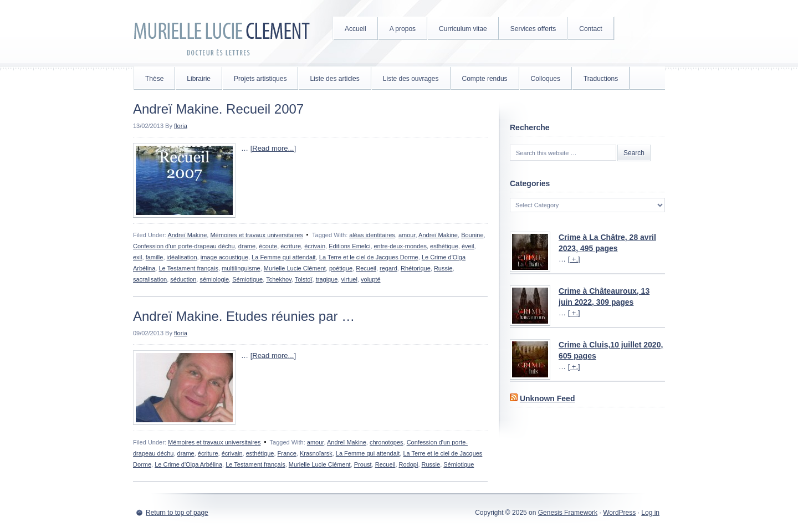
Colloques (546, 79)
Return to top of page (177, 513)
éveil (468, 246)
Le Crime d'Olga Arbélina (188, 464)
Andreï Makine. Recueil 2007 (218, 109)
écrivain (315, 246)
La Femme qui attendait (284, 257)
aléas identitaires (372, 235)
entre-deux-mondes (400, 246)
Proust (363, 464)
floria (181, 126)
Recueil (366, 268)
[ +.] (574, 259)
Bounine (472, 235)
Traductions (601, 79)
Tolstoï (304, 279)
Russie (443, 268)
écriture (291, 246)
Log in (650, 513)
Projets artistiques (260, 79)
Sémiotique (247, 279)
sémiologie (214, 279)
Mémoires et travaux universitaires (257, 235)
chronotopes (387, 442)
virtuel (349, 279)
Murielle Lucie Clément (222, 33)
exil (138, 257)
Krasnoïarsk (316, 453)
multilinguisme (241, 268)
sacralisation (150, 279)
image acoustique (224, 257)
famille (155, 257)
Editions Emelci (349, 246)
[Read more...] (273, 148)
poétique (341, 268)
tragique (327, 279)
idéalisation (182, 257)
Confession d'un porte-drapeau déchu (184, 246)
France (287, 453)
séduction (183, 279)
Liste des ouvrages (411, 79)
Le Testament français (188, 268)
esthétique (444, 246)
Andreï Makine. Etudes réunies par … (244, 316)
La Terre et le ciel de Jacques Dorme (369, 257)
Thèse (154, 79)
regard (388, 268)
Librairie (199, 79)
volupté (370, 279)
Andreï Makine (187, 235)
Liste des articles (334, 79)
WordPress (619, 513)
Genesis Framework (568, 513)
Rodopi (409, 464)
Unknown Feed (548, 398)
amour (407, 235)
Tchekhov (279, 279)
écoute (268, 246)
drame (247, 246)
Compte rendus (485, 79)
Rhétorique (416, 268)
